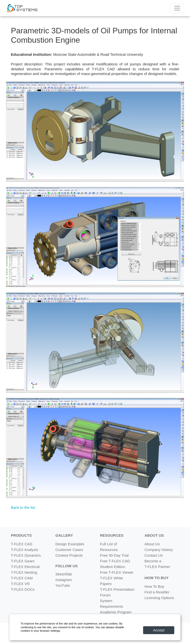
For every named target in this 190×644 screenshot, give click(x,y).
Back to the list (23, 507)
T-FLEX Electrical (25, 567)
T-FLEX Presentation (117, 589)
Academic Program (116, 612)
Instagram (64, 580)
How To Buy (154, 586)
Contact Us (154, 555)
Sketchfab (64, 574)
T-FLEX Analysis (24, 550)
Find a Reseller (157, 592)
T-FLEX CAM (22, 578)
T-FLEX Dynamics (26, 555)
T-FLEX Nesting (24, 572)
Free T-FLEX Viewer (117, 572)
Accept (159, 630)
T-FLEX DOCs (23, 589)
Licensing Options (159, 598)
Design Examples (70, 544)
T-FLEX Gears (23, 561)
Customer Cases (69, 550)
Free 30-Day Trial (114, 555)
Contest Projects (69, 555)
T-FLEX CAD (22, 544)
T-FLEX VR (20, 584)
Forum (105, 595)
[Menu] (177, 8)
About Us (152, 544)
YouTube (63, 585)
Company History (159, 550)
